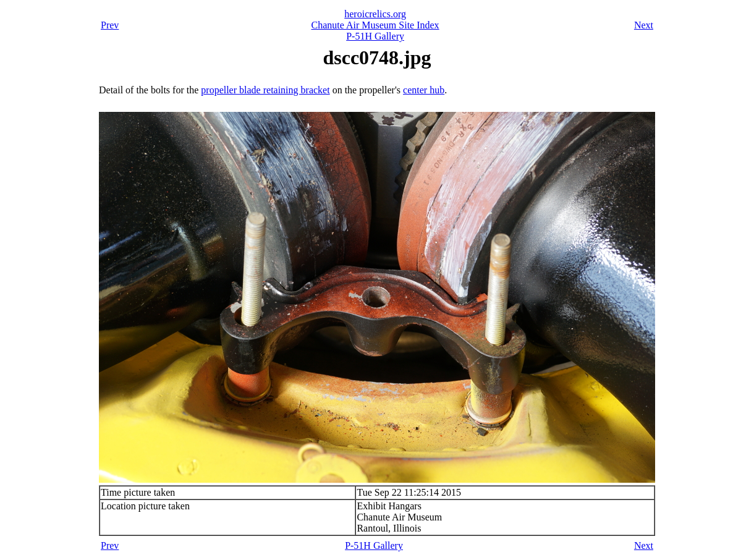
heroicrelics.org (375, 14)
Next (644, 25)
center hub (424, 90)
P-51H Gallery (375, 36)
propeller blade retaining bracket (265, 90)
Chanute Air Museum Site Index (375, 25)
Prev (110, 25)
